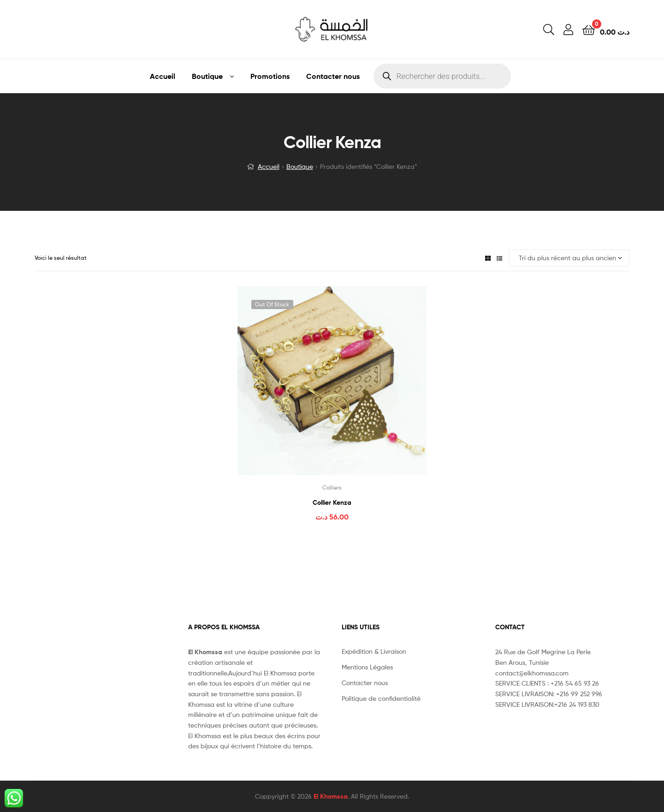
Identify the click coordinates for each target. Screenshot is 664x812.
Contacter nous (333, 76)
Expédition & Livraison (374, 651)
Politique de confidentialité (381, 698)
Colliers (332, 487)
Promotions (270, 76)
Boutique (207, 76)
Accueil (163, 76)
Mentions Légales (367, 667)
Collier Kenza (332, 502)
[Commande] (569, 258)
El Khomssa (331, 796)
